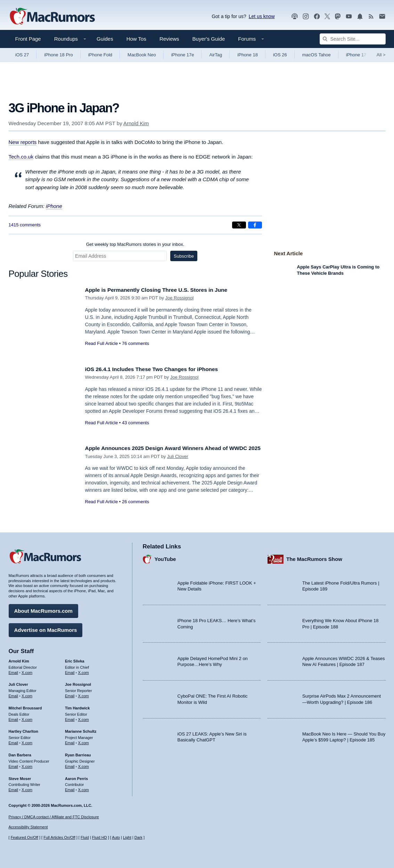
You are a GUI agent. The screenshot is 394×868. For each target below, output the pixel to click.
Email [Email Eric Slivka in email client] (70, 670)
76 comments (136, 343)
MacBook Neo (142, 55)
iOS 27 (22, 55)
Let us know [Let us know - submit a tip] (262, 16)
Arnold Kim (136, 123)
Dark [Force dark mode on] (138, 837)
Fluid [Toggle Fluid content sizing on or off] (85, 837)
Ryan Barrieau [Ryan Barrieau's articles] (78, 753)
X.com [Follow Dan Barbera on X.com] (27, 765)
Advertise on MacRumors (46, 628)
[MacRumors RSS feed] (371, 17)
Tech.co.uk (21, 157)
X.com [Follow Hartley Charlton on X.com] (27, 741)
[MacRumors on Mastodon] (338, 17)
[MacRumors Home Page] (52, 17)
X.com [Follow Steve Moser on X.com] (27, 788)
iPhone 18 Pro (58, 55)
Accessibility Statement (28, 827)
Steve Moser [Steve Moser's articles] (20, 777)
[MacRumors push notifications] (360, 17)
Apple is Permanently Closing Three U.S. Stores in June (163, 290)
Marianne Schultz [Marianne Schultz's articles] (81, 730)
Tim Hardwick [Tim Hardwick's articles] (77, 706)
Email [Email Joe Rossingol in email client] (70, 694)
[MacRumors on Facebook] (317, 17)
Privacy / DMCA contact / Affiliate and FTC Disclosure (54, 817)
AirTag (216, 55)
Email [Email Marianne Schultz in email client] (70, 741)
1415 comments (25, 225)
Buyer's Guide (209, 39)
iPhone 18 (248, 55)
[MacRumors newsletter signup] (382, 17)
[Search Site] (353, 39)
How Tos (136, 39)
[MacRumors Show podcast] (295, 17)
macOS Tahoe (317, 55)
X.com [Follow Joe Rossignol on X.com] (84, 694)
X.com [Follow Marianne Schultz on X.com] (84, 741)
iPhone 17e (183, 55)
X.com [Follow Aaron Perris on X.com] (84, 788)
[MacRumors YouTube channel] (349, 17)
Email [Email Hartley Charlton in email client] (14, 741)
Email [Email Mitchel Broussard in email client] (14, 718)
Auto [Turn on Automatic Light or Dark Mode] (116, 837)
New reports (23, 142)
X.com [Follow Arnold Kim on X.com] (27, 670)
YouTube (165, 557)
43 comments (136, 423)
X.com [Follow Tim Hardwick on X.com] (84, 718)
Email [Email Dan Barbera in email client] (14, 765)
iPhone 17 (356, 55)
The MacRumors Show (314, 557)
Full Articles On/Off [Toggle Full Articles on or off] (59, 837)
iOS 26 (280, 55)
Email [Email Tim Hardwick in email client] (70, 718)
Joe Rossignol (180, 298)
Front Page (28, 39)
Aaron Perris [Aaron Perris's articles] (76, 777)
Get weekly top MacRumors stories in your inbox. (135, 244)
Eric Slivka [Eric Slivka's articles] (75, 659)
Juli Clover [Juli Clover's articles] (18, 683)
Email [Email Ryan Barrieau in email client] (70, 765)
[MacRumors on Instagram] (306, 17)
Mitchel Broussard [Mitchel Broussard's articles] (25, 706)
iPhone (54, 206)
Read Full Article (102, 343)
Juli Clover (178, 464)
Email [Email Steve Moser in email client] (14, 788)
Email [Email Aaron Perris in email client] (70, 788)
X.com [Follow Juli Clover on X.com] (27, 694)
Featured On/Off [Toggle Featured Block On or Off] (24, 837)
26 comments (136, 509)
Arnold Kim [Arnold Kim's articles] (19, 659)
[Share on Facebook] (255, 225)
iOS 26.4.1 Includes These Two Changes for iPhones (158, 369)
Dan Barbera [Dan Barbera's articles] (20, 753)
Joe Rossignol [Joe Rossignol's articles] (78, 683)
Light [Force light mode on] (127, 837)
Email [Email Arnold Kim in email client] (14, 670)
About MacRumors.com (43, 609)
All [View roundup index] (381, 55)
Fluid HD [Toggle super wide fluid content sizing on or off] (100, 837)
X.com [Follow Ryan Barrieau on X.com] (84, 765)
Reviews (169, 39)
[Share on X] (239, 225)
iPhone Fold (100, 55)
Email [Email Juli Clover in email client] (14, 694)
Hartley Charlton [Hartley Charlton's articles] (24, 730)
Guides (105, 39)
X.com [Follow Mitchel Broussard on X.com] (27, 718)
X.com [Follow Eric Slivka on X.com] (84, 670)
